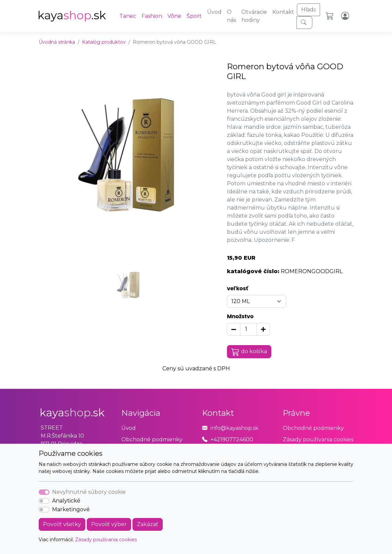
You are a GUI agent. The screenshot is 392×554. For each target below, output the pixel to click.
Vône (174, 16)
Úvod (214, 12)
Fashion (152, 16)
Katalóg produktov (104, 42)
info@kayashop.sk (234, 428)
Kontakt (283, 12)
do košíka (249, 352)
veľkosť (238, 288)
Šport (194, 16)
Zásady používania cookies (106, 540)
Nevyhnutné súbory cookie (89, 492)
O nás (231, 16)
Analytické (66, 501)
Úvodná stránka (57, 42)
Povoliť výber (109, 524)
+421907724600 (232, 439)
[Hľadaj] (308, 10)
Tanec (128, 16)
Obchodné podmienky (152, 439)
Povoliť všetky (62, 524)
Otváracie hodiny (254, 16)
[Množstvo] (248, 329)
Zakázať (148, 524)
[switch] (44, 501)
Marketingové (71, 509)
